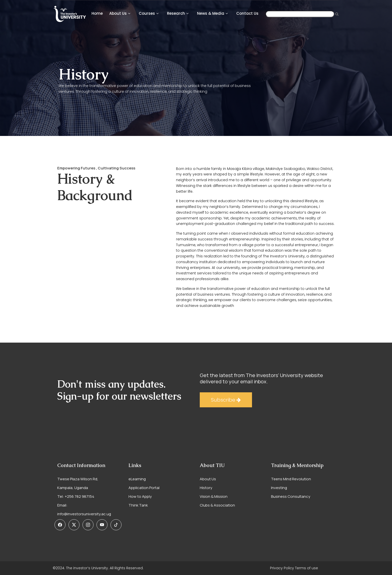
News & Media (211, 13)
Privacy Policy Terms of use (294, 568)
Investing (279, 488)
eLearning (137, 479)
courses (147, 13)
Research (176, 13)
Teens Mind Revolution (291, 479)
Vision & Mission (214, 496)
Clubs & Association (217, 505)
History (206, 488)
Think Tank (138, 505)
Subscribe (226, 400)
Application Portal (144, 488)
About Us (118, 13)
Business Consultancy (291, 496)
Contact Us (247, 13)
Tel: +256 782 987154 (76, 496)
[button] (60, 525)
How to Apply (140, 496)
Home (97, 13)
